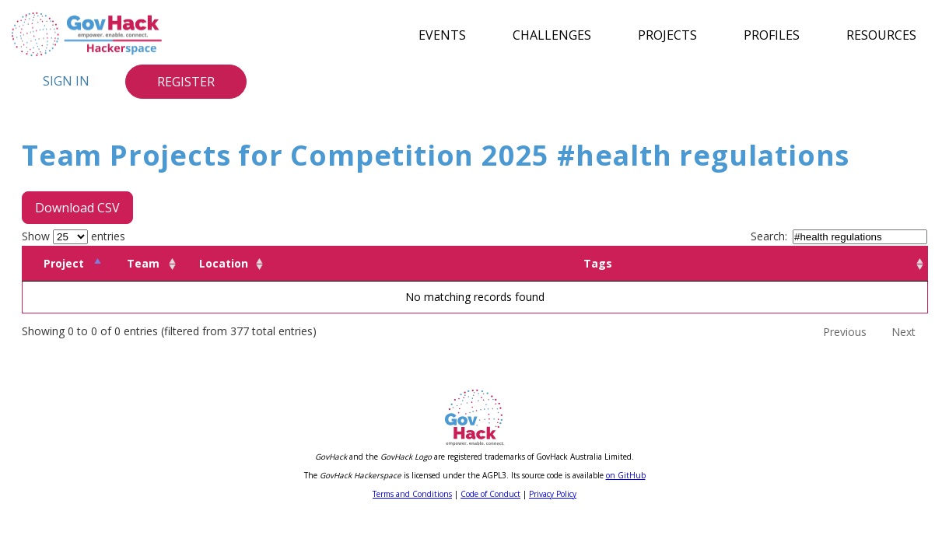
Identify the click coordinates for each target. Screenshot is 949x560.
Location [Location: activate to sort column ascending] (224, 263)
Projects (667, 34)
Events (442, 34)
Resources (881, 34)
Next (903, 332)
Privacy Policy (553, 494)
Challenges (552, 34)
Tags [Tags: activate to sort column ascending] (598, 263)
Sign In (66, 81)
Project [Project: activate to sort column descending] (64, 263)
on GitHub (626, 475)
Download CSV (77, 208)
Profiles (772, 34)
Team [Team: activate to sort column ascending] (143, 263)
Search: (839, 236)
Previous (845, 332)
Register (186, 82)
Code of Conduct (490, 494)
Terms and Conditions (412, 494)
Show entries (74, 236)
